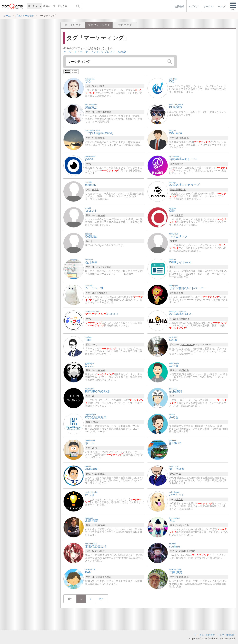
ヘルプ (221, 635)
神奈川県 (175, 190)
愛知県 (101, 138)
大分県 (101, 267)
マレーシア (188, 345)
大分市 (108, 267)
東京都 (101, 112)
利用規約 (210, 635)
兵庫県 (101, 474)
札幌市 (108, 577)
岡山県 (185, 370)
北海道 (101, 86)
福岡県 (173, 164)
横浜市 (182, 190)
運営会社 (231, 635)
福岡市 (180, 164)
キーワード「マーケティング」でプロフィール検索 (95, 52)
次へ (102, 599)
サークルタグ (73, 25)
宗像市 (192, 551)
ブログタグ (125, 25)
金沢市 (186, 319)
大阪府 (101, 551)
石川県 (180, 319)
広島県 (185, 138)
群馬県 (95, 190)
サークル (199, 635)
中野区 (108, 112)
